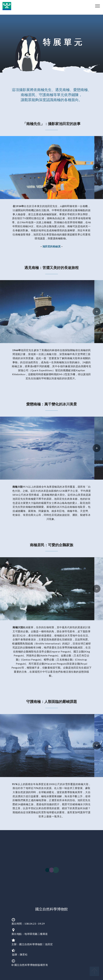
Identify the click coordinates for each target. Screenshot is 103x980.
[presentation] (97, 168)
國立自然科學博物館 (51, 909)
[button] (47, 168)
